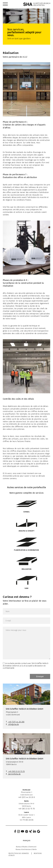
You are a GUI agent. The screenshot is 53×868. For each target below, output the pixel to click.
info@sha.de (14, 724)
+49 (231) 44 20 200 (16, 722)
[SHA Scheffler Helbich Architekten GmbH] (37, 4)
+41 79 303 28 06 (26, 820)
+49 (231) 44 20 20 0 (27, 797)
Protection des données (19, 853)
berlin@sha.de (14, 774)
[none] (26, 841)
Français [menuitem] (27, 841)
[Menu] (5, 4)
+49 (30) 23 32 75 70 (17, 771)
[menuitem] (5, 4)
